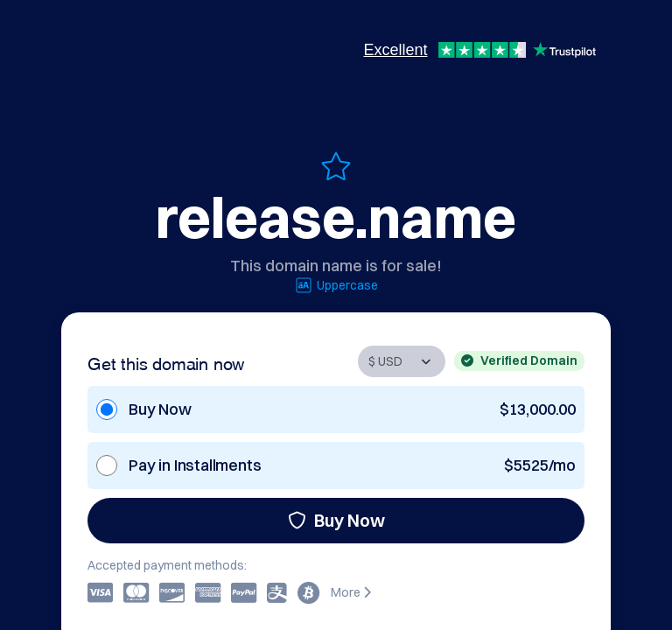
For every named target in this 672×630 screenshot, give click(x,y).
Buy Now (336, 520)
